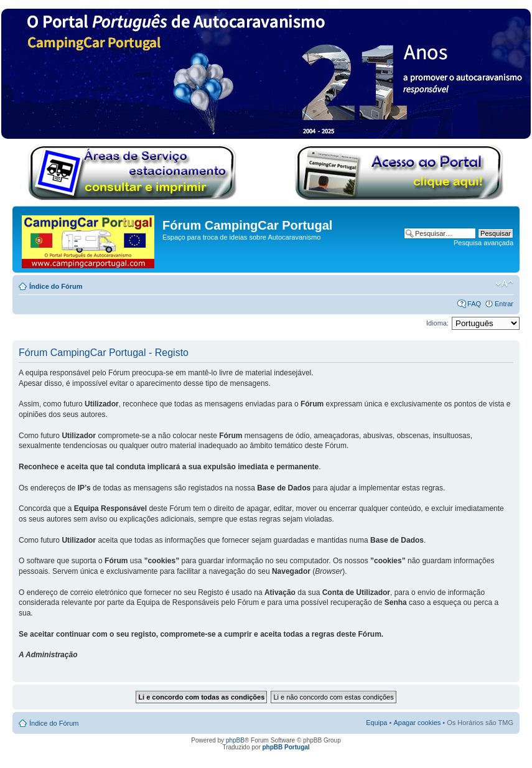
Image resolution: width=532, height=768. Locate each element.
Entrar (504, 304)
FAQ (474, 304)
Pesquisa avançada (483, 243)
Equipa (376, 723)
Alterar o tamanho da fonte (504, 284)
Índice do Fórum (56, 286)
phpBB (235, 740)
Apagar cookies (417, 723)
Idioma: (437, 323)
